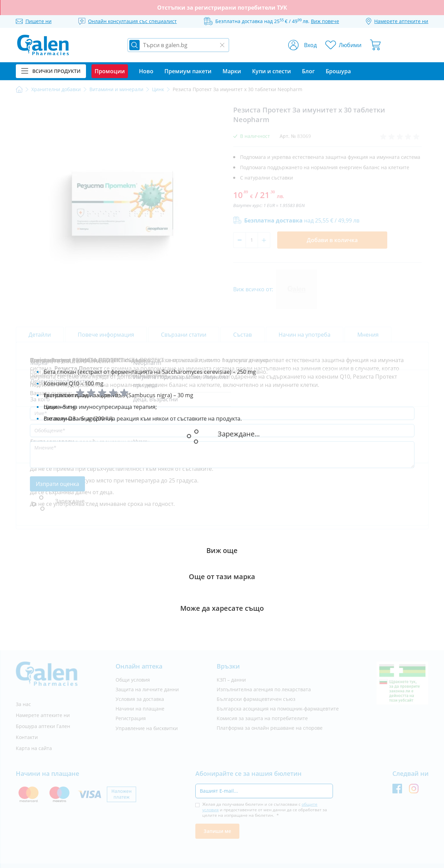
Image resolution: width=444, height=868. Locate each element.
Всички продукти (51, 71)
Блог (308, 71)
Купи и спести (272, 71)
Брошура (338, 71)
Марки (232, 71)
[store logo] (43, 45)
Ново (146, 71)
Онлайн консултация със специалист (132, 21)
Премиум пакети (188, 71)
